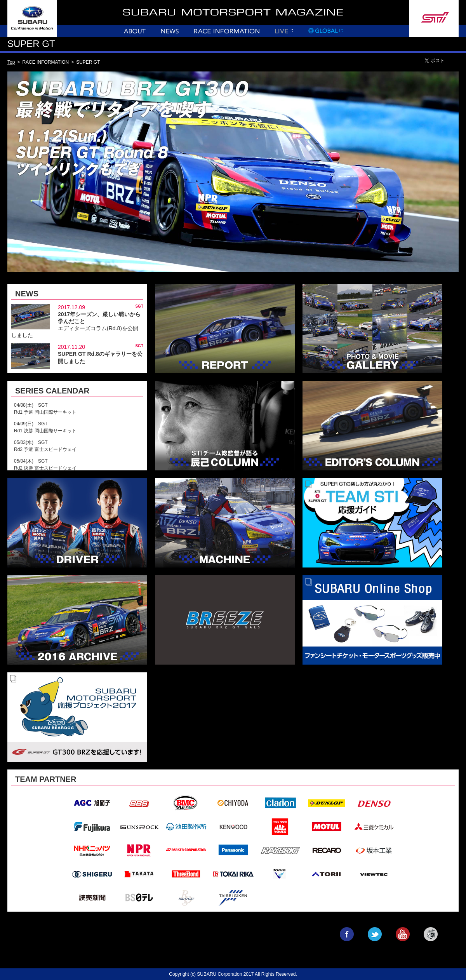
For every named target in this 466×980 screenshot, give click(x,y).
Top (11, 62)
